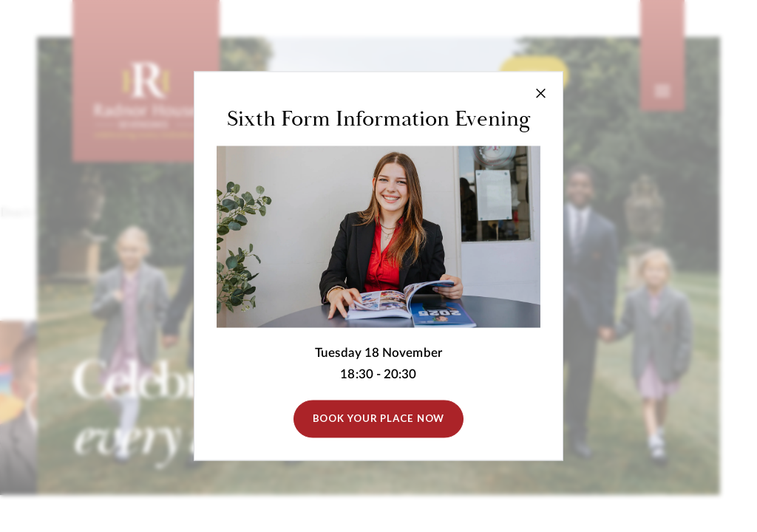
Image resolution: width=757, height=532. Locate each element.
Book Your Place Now (379, 419)
